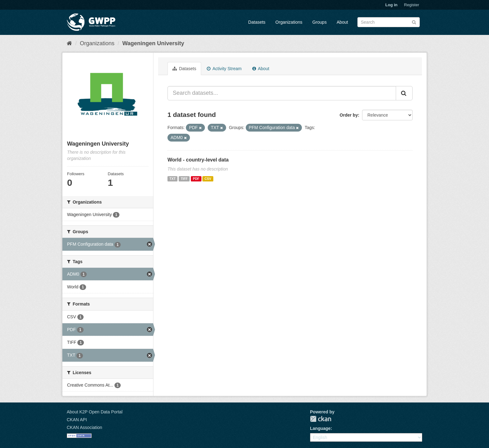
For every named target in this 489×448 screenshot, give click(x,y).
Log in (392, 5)
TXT (172, 179)
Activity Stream (224, 69)
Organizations (289, 22)
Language (320, 428)
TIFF (184, 179)
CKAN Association (85, 427)
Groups (319, 22)
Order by (349, 115)
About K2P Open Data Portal (95, 412)
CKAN (321, 419)
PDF (196, 179)
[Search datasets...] (282, 93)
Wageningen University (153, 43)
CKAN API (77, 420)
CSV (208, 179)
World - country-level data (198, 160)
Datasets (257, 22)
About (342, 22)
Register (412, 5)
